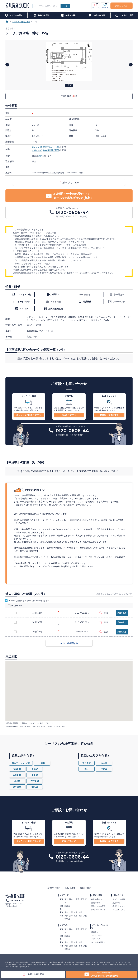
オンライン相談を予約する (29, 415)
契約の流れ (96, 903)
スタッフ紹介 (97, 935)
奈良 (85, 916)
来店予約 (116, 903)
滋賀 (80, 916)
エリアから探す (54, 888)
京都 (76, 916)
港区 (40, 156)
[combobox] (48, 6)
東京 (66, 899)
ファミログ (96, 939)
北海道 (67, 906)
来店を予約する (69, 415)
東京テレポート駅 (51, 147)
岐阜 (76, 912)
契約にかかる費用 (98, 906)
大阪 (66, 916)
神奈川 (72, 899)
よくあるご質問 (119, 909)
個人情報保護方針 (98, 942)
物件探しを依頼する (109, 415)
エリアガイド (65, 925)
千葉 (77, 899)
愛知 (66, 912)
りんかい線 (37, 147)
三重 (71, 912)
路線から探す (70, 888)
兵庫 (71, 916)
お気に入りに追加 (69, 182)
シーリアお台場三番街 (21, 22)
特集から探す (85, 888)
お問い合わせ (122, 6)
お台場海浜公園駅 (51, 150)
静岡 (80, 912)
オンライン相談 (119, 899)
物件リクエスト (119, 906)
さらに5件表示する (69, 643)
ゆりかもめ (37, 150)
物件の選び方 (97, 899)
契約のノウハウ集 (98, 909)
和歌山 (67, 919)
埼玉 (82, 899)
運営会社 (95, 932)
